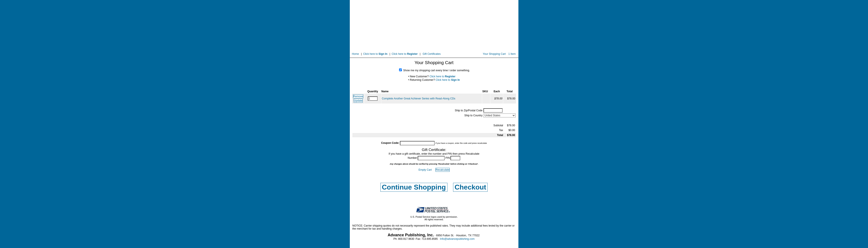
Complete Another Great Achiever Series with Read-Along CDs (419, 99)
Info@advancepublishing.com (457, 239)
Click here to (375, 54)
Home (355, 54)
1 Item (512, 54)
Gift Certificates (432, 54)
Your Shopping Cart (494, 54)
